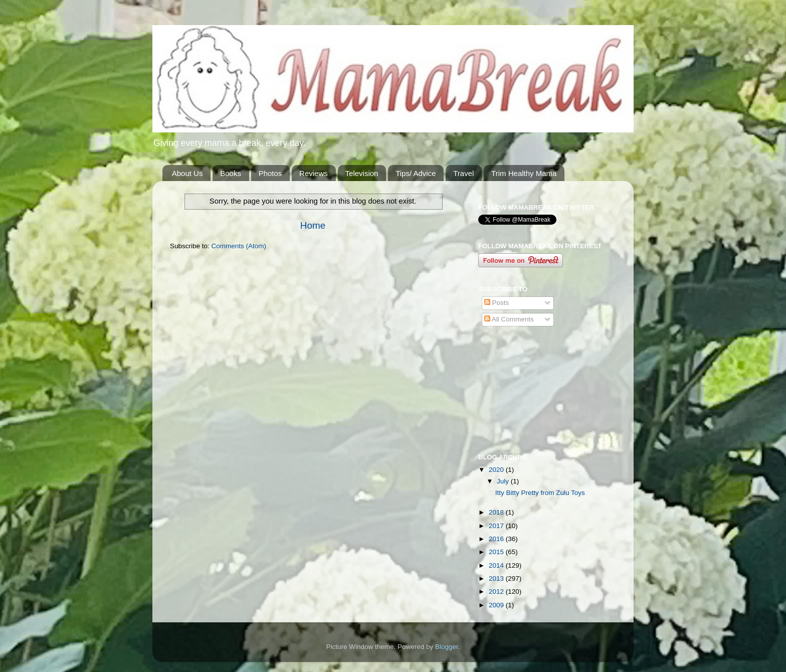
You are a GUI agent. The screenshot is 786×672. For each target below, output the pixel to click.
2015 (497, 552)
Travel (463, 173)
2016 (497, 539)
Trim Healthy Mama (524, 173)
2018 (497, 512)
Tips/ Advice (416, 173)
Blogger (447, 647)
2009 (497, 605)
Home (313, 225)
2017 (497, 526)
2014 (497, 565)
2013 (497, 578)
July (504, 481)
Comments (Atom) (239, 246)
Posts (497, 303)
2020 (497, 470)
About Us (187, 173)
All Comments (509, 319)
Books (231, 173)
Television (362, 173)
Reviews (314, 173)
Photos (270, 173)
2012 (497, 592)
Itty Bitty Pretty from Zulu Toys (540, 493)
